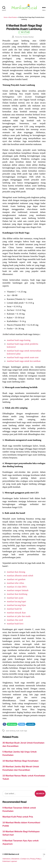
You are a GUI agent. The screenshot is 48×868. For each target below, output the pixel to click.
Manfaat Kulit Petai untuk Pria (18, 817)
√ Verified (24, 32)
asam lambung (11, 731)
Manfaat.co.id (14, 854)
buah (18, 731)
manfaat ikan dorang (16, 572)
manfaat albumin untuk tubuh (20, 576)
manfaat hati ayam (15, 598)
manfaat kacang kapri (16, 601)
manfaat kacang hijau (16, 605)
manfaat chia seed (15, 620)
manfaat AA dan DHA (17, 587)
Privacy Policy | (36, 859)
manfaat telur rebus (15, 583)
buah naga (23, 731)
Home (6, 17)
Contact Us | (25, 859)
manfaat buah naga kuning (19, 340)
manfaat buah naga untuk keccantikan (24, 361)
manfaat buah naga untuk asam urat (23, 357)
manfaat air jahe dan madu (19, 616)
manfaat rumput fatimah (18, 590)
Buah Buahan (13, 17)
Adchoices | (7, 859)
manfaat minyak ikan (16, 613)
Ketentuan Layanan (10, 861)
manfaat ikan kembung (17, 594)
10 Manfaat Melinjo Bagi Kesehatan (20, 761)
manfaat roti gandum (16, 579)
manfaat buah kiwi (15, 624)
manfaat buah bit (14, 609)
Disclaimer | (16, 859)
